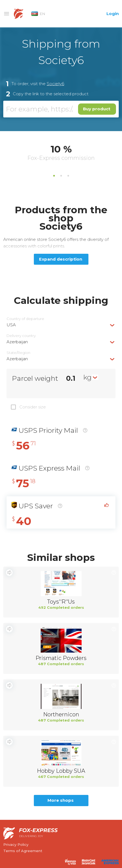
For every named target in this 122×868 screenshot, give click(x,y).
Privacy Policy (16, 844)
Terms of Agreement (23, 851)
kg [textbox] (87, 377)
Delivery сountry (21, 336)
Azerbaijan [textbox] (17, 342)
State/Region (18, 353)
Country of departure (25, 319)
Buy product (97, 109)
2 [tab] (61, 176)
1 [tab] (54, 176)
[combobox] (61, 325)
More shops (61, 800)
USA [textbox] (11, 325)
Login (113, 14)
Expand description (61, 259)
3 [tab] (68, 176)
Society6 (55, 84)
